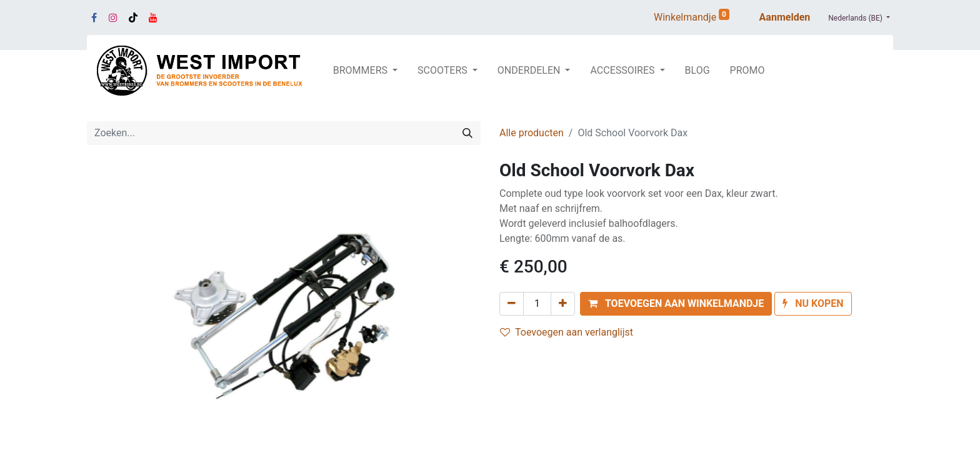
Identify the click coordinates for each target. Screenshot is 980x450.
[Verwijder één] (512, 304)
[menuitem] (697, 71)
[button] (676, 304)
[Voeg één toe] (563, 304)
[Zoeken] (467, 133)
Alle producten (532, 133)
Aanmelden (785, 17)
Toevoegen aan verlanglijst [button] (567, 332)
